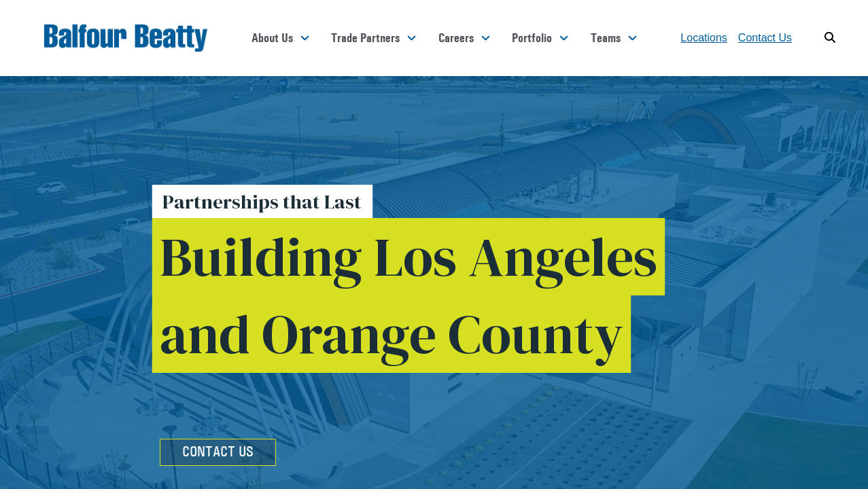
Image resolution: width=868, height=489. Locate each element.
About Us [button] (272, 38)
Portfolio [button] (532, 38)
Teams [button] (606, 38)
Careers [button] (456, 38)
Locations (704, 38)
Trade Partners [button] (365, 38)
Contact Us (765, 38)
